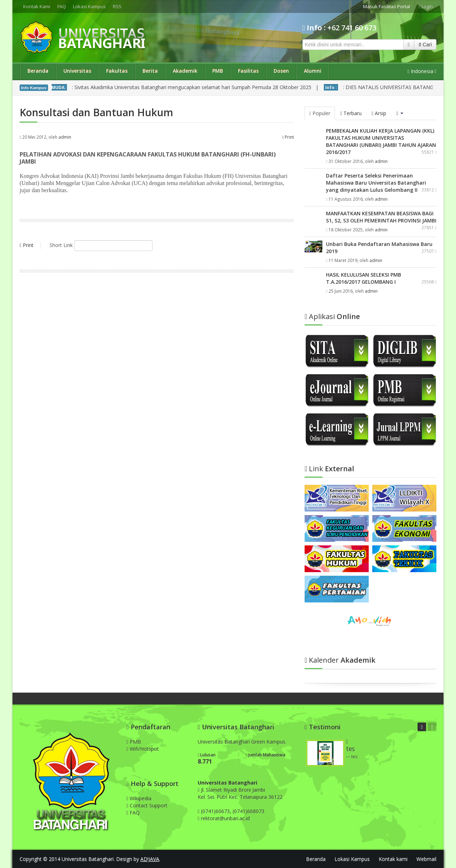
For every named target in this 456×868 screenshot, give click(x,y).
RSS (117, 6)
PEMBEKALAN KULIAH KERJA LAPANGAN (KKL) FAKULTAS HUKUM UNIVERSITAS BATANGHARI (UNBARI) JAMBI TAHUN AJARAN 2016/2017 (381, 141)
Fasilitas (248, 71)
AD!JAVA (150, 859)
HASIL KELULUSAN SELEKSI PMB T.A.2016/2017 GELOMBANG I (364, 278)
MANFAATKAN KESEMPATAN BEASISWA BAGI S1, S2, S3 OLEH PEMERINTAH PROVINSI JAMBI (381, 217)
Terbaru (351, 113)
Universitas (77, 71)
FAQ (62, 6)
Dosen (281, 71)
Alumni (313, 71)
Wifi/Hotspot (143, 749)
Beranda (38, 71)
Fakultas (117, 71)
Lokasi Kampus (89, 6)
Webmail (426, 859)
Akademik (185, 71)
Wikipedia (139, 798)
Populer (320, 113)
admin (65, 137)
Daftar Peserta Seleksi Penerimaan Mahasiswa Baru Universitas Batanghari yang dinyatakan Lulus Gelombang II (376, 183)
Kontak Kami (37, 6)
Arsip (379, 113)
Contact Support (147, 805)
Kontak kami (393, 859)
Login (426, 6)
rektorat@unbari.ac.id (225, 818)
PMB (218, 71)
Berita (150, 71)
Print (288, 137)
